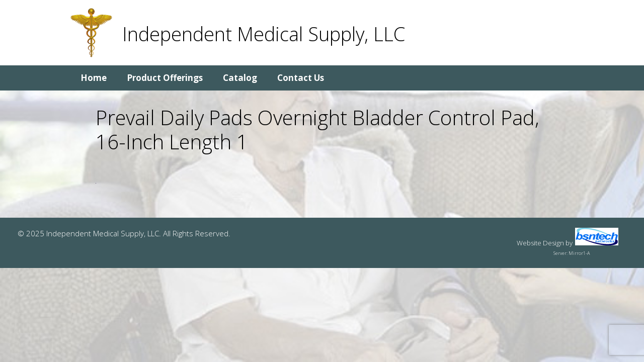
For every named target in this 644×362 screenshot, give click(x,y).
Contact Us (301, 78)
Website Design (540, 243)
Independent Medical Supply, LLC (264, 34)
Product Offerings (165, 78)
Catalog (240, 78)
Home (94, 78)
